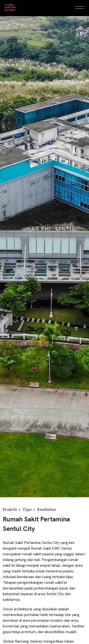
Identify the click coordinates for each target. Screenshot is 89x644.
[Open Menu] (80, 7)
